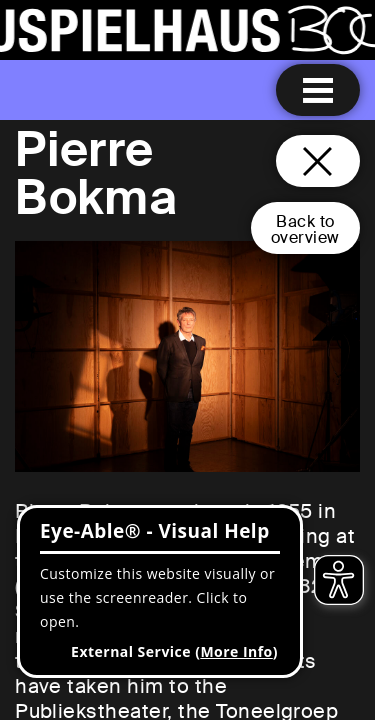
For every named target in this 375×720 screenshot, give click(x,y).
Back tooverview (305, 229)
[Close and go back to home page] (318, 161)
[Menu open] (318, 90)
